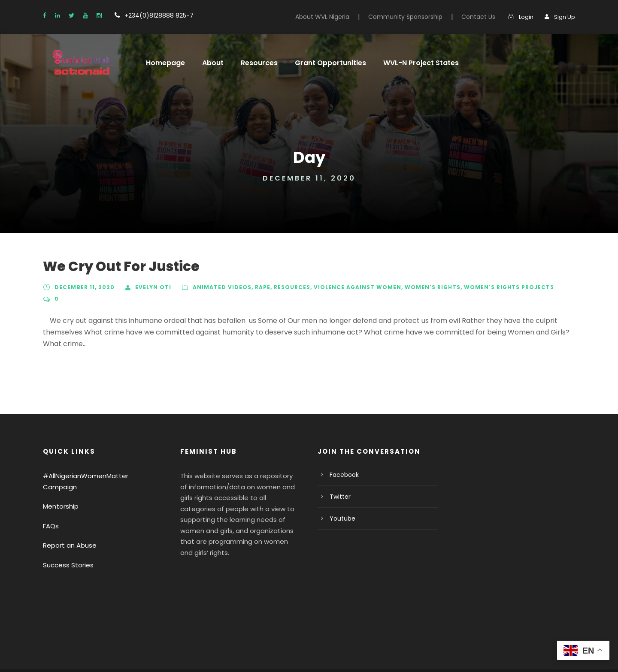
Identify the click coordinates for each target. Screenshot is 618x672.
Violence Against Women (348, 287)
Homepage (164, 63)
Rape (255, 287)
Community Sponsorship (417, 17)
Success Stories (66, 531)
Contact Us (483, 17)
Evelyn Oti (151, 287)
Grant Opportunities (320, 63)
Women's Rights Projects (491, 287)
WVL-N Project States (405, 63)
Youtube (341, 495)
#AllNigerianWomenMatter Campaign (96, 453)
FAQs (51, 492)
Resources (253, 63)
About (208, 63)
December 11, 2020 (84, 287)
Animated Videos (216, 287)
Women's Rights (419, 287)
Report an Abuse (67, 511)
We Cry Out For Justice (116, 267)
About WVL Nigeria (339, 17)
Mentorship (59, 472)
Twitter (338, 473)
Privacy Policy (63, 653)
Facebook (343, 452)
